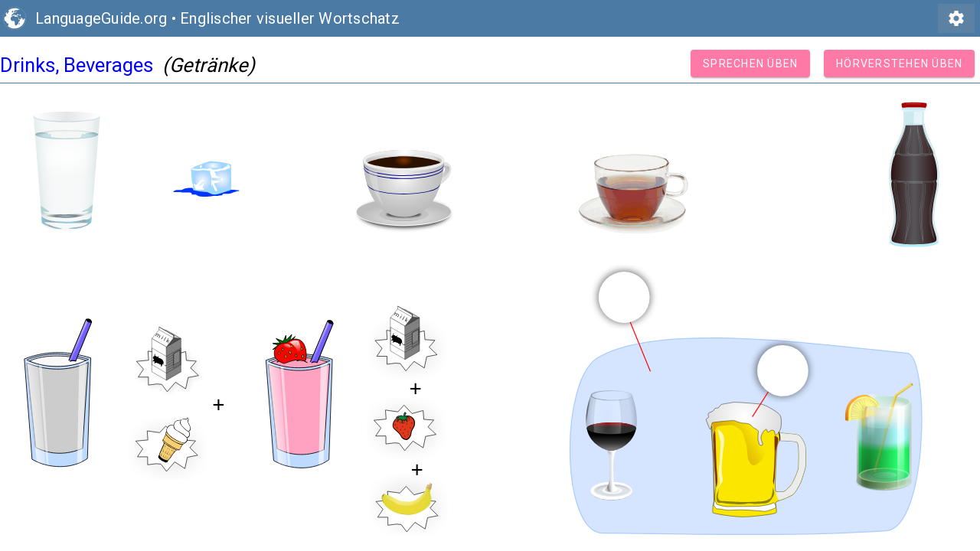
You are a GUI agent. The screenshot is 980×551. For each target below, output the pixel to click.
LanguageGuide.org (101, 18)
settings (956, 18)
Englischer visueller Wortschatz (290, 18)
